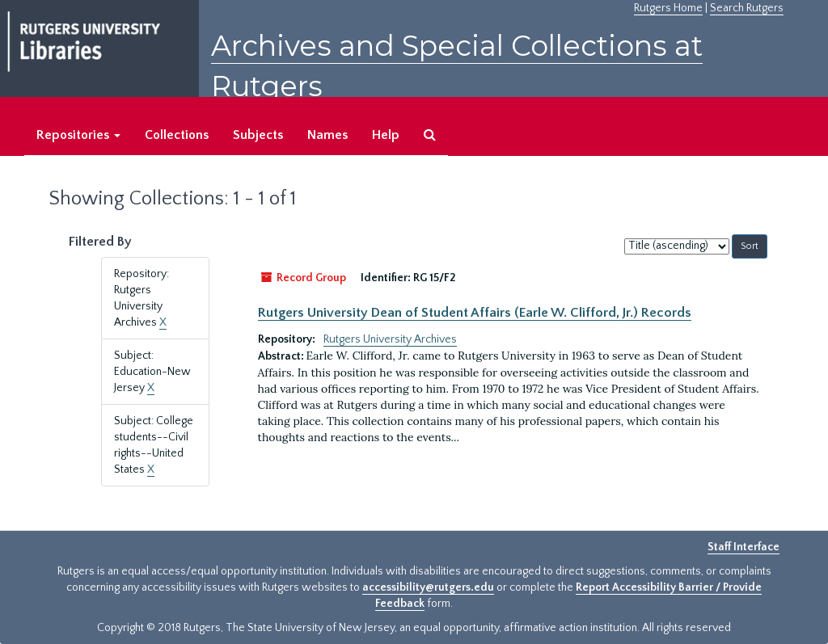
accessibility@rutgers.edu (428, 587)
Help (386, 135)
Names (327, 135)
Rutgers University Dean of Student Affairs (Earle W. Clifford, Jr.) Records (475, 313)
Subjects (258, 135)
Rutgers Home (668, 8)
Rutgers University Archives (390, 339)
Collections (177, 135)
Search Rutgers (747, 8)
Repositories (78, 135)
